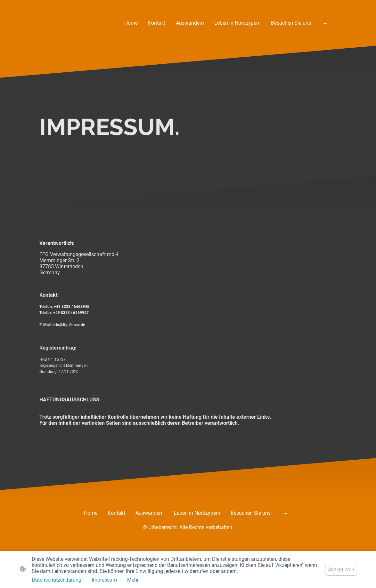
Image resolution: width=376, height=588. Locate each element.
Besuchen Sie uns (291, 23)
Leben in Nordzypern (237, 23)
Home (131, 23)
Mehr (133, 580)
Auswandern (190, 23)
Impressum (104, 580)
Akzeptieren (341, 570)
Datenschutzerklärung (57, 580)
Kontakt (157, 23)
